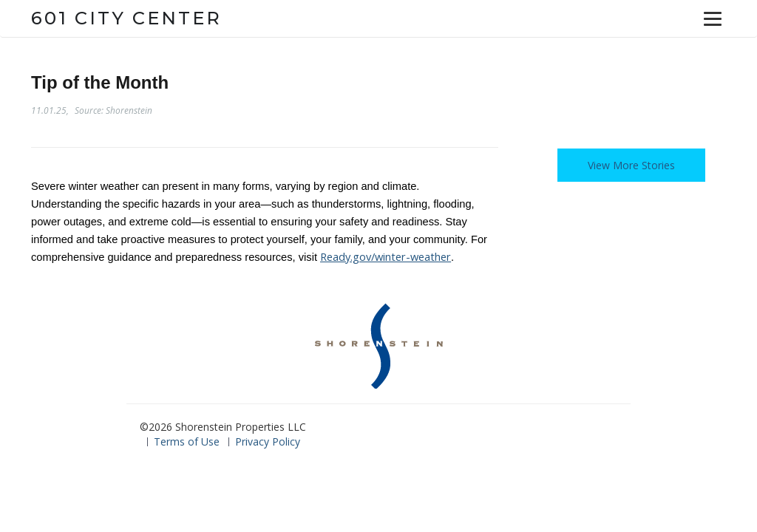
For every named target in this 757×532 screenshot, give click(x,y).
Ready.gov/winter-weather (386, 256)
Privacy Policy (268, 441)
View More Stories (631, 165)
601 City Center (126, 18)
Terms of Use (187, 441)
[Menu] (713, 18)
